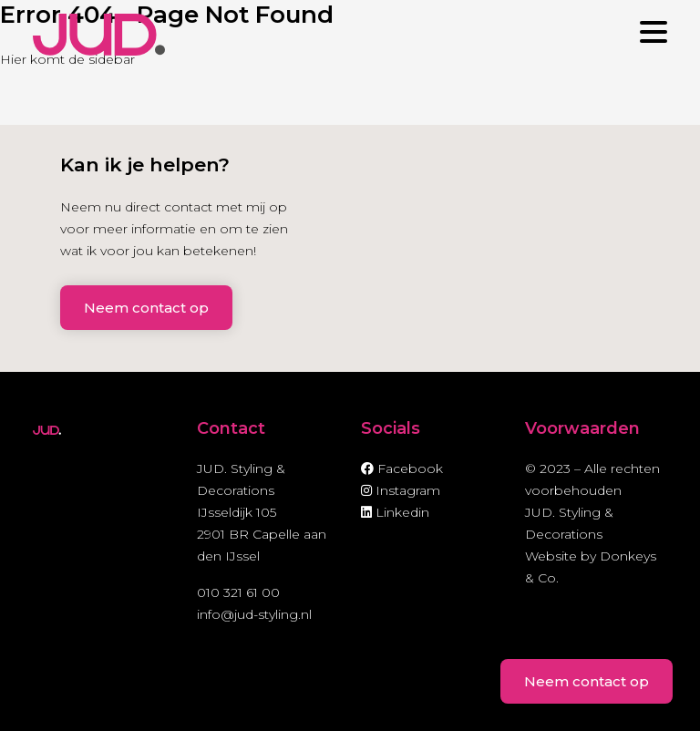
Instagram (401, 490)
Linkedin (395, 512)
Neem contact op (146, 308)
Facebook (402, 468)
